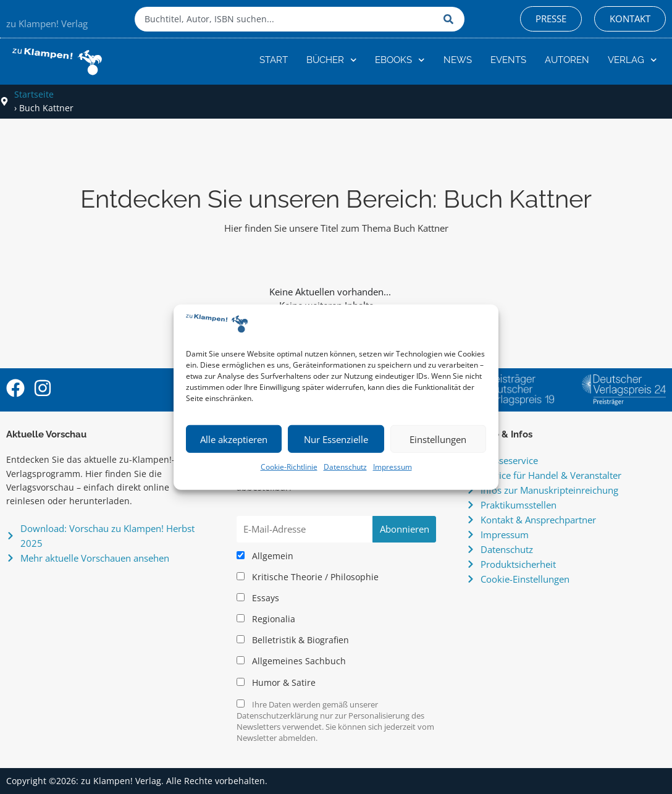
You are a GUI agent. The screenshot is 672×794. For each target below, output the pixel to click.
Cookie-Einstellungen (525, 579)
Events (508, 60)
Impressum (393, 467)
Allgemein (265, 556)
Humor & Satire (276, 683)
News (458, 60)
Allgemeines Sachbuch (291, 661)
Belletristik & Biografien (293, 640)
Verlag (632, 60)
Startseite (34, 94)
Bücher (332, 60)
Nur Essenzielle (336, 439)
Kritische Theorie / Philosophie (308, 577)
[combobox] (286, 19)
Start (274, 60)
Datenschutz (345, 467)
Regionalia (266, 619)
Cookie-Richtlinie (289, 467)
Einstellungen (438, 439)
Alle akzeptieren (234, 439)
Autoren (567, 60)
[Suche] (451, 19)
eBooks (400, 60)
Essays (258, 598)
